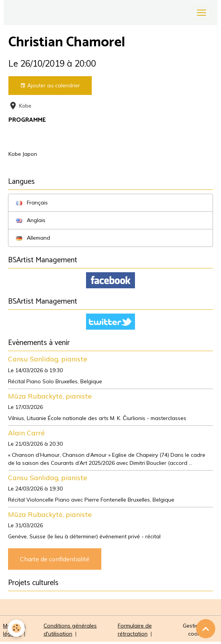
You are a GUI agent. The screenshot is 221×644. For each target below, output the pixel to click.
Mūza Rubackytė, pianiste (50, 396)
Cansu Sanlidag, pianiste (48, 359)
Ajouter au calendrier (50, 86)
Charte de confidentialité (55, 559)
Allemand (33, 238)
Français (32, 203)
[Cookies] (16, 628)
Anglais (31, 220)
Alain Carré (26, 433)
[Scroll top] (206, 629)
